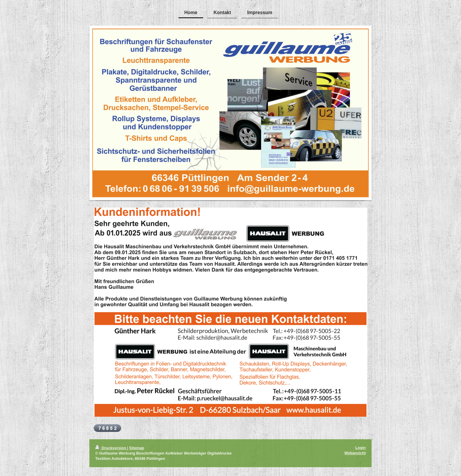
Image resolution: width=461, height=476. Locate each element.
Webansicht (355, 453)
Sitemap (137, 448)
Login (361, 448)
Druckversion (111, 448)
